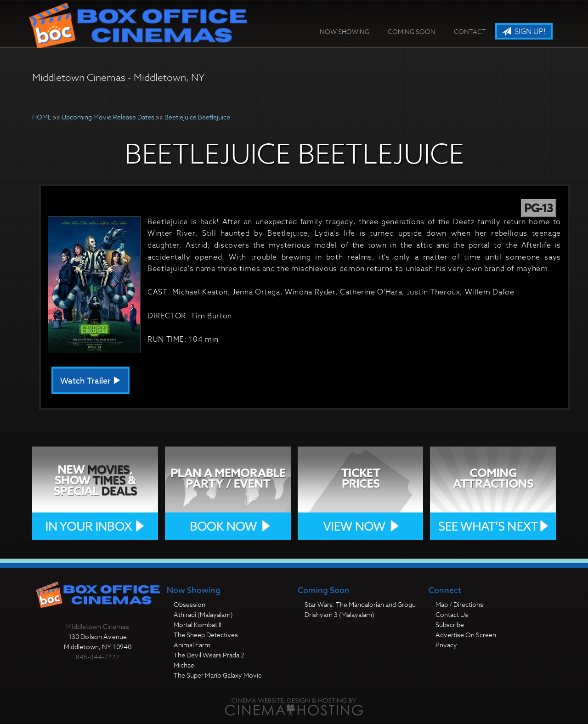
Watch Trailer (90, 381)
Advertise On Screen (466, 635)
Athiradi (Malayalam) (203, 614)
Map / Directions (459, 604)
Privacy (446, 645)
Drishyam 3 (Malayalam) (339, 614)
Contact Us (452, 614)
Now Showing (345, 31)
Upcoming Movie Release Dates (108, 117)
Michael (185, 665)
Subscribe (450, 625)
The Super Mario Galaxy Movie (218, 675)
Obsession (189, 604)
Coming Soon (412, 31)
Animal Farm (192, 645)
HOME (42, 117)
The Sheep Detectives (206, 635)
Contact (470, 31)
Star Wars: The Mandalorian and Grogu (360, 604)
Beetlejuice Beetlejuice (197, 117)
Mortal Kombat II (198, 625)
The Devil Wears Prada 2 (209, 655)
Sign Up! (524, 32)
